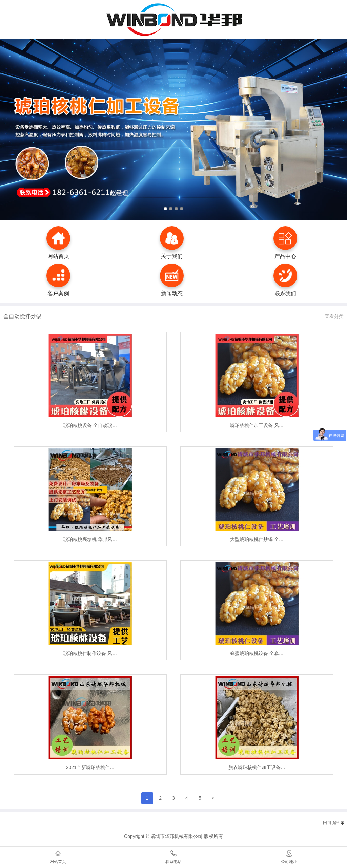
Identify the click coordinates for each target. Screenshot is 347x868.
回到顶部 (331, 823)
